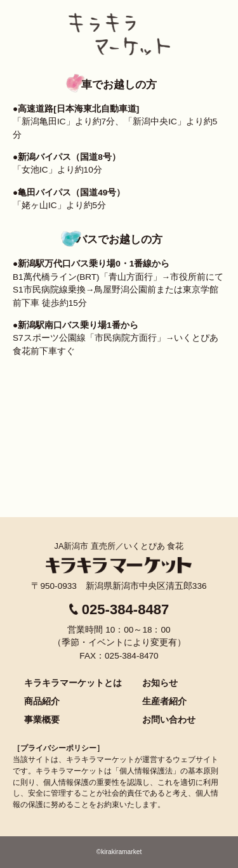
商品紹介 (42, 701)
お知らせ (160, 683)
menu (216, 19)
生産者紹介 (164, 701)
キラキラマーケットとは (73, 683)
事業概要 (42, 720)
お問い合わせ (169, 720)
